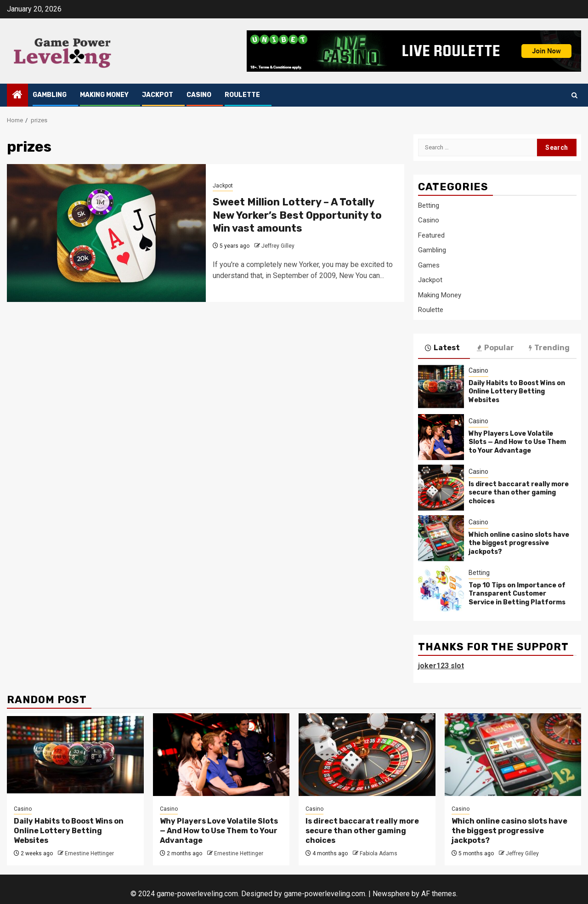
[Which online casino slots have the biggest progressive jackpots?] (441, 538)
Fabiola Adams (379, 853)
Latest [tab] (442, 348)
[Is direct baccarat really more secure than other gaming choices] (441, 488)
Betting (429, 205)
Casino (199, 95)
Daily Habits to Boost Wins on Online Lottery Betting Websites (517, 391)
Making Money (104, 95)
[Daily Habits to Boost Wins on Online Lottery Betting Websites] (441, 387)
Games (429, 265)
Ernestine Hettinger (89, 853)
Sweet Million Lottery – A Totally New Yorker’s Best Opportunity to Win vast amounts (297, 215)
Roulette (242, 95)
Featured (431, 235)
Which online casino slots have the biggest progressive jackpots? (519, 543)
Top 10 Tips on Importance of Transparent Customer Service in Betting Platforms (517, 594)
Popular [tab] (495, 348)
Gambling (50, 95)
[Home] (17, 96)
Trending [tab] (549, 348)
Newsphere (391, 894)
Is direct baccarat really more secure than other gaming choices (519, 492)
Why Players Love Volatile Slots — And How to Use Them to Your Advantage (517, 442)
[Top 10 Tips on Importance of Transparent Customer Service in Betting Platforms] (441, 589)
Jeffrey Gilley (278, 246)
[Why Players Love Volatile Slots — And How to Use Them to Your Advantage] (441, 437)
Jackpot (158, 95)
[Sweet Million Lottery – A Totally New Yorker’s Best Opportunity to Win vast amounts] (106, 233)
